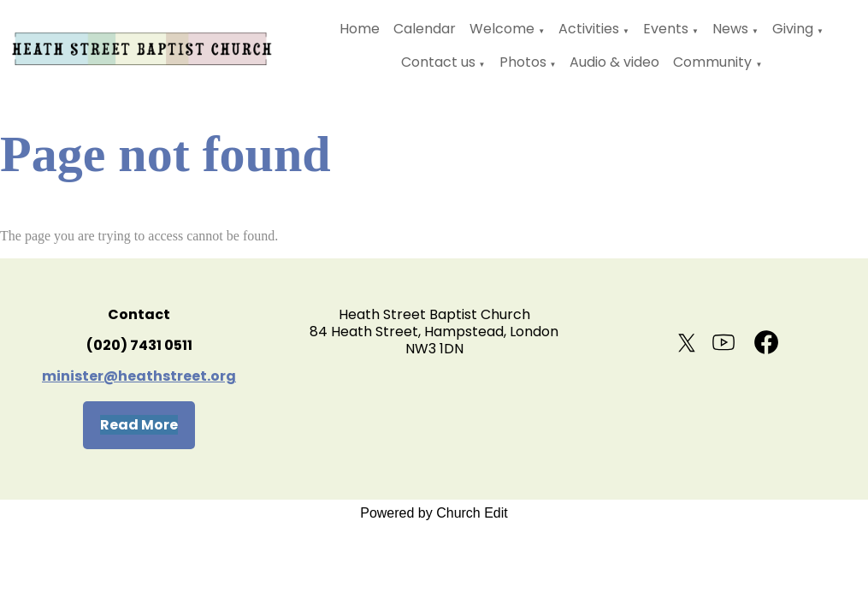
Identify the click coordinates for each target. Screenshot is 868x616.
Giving (793, 29)
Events (666, 29)
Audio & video (614, 62)
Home (360, 29)
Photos (523, 62)
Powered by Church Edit (434, 513)
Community (712, 62)
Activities (589, 29)
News (730, 29)
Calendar (425, 29)
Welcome (502, 29)
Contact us (438, 62)
